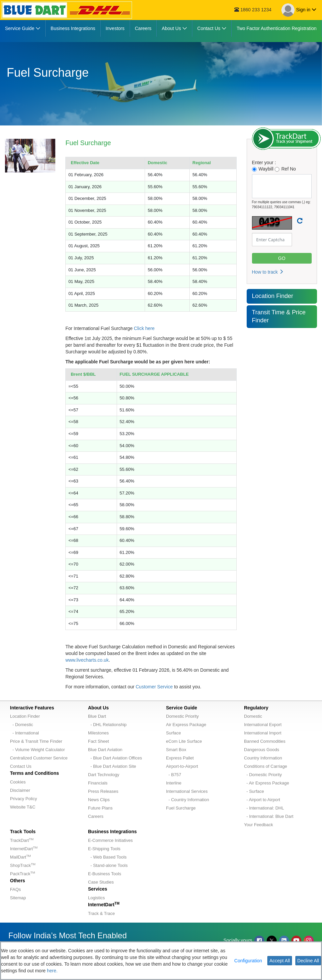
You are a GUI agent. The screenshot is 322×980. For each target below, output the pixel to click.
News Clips (99, 800)
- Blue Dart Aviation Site (112, 766)
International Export (263, 725)
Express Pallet (180, 758)
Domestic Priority (182, 716)
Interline (174, 783)
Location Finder (273, 296)
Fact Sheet (98, 741)
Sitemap (18, 898)
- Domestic (21, 725)
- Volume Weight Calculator (37, 750)
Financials (98, 783)
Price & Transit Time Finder (36, 741)
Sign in (299, 10)
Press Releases (103, 791)
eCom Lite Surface (184, 741)
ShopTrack (23, 865)
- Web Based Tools (107, 857)
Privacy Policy (23, 799)
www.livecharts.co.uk (87, 660)
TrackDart (22, 840)
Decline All (308, 961)
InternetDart (24, 849)
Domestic (253, 716)
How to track (268, 272)
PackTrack (22, 874)
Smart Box (176, 750)
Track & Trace (101, 913)
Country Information (263, 758)
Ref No (285, 169)
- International (24, 733)
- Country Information (187, 800)
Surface (173, 733)
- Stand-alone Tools (108, 865)
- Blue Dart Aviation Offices (115, 758)
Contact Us (21, 766)
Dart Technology (104, 775)
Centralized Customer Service (39, 758)
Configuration (248, 961)
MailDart (20, 857)
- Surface (254, 791)
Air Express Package (186, 725)
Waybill (263, 169)
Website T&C (23, 807)
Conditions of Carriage (265, 766)
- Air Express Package (266, 783)
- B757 (174, 775)
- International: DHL (264, 808)
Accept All (279, 961)
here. (52, 971)
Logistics (96, 898)
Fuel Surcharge (181, 808)
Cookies (18, 782)
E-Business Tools (104, 874)
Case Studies (101, 882)
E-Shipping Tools (104, 849)
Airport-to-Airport (182, 766)
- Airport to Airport (262, 800)
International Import (263, 733)
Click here (144, 328)
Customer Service (154, 687)
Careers (96, 816)
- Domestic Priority (263, 775)
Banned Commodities (265, 741)
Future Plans (100, 808)
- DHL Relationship (107, 725)
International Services (187, 791)
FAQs (15, 889)
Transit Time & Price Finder (279, 316)
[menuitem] (23, 28)
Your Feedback (258, 825)
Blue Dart (97, 716)
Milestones (98, 733)
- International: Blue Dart (269, 816)
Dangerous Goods (262, 750)
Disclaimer (20, 790)
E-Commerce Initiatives (110, 840)
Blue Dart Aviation (105, 750)
